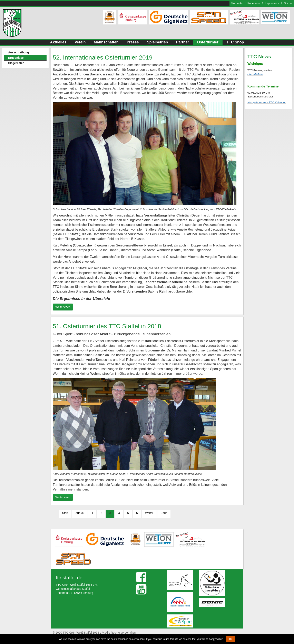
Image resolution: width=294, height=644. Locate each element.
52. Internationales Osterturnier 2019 (103, 57)
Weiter (149, 513)
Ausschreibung (19, 52)
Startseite (237, 3)
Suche (288, 3)
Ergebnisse (16, 58)
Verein (80, 42)
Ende (164, 513)
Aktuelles (58, 42)
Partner (183, 42)
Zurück (80, 513)
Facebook (254, 3)
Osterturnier (208, 42)
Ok (231, 639)
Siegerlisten (16, 63)
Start (65, 513)
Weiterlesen (63, 307)
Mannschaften (106, 42)
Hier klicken (255, 74)
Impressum (272, 3)
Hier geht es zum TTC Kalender (267, 102)
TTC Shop (235, 42)
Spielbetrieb (158, 42)
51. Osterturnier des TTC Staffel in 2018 (107, 326)
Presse (133, 42)
